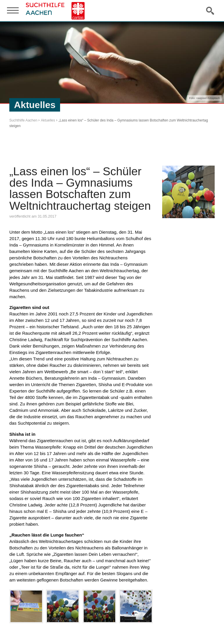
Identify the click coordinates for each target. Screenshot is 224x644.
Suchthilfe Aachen (23, 120)
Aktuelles (48, 120)
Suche (211, 11)
